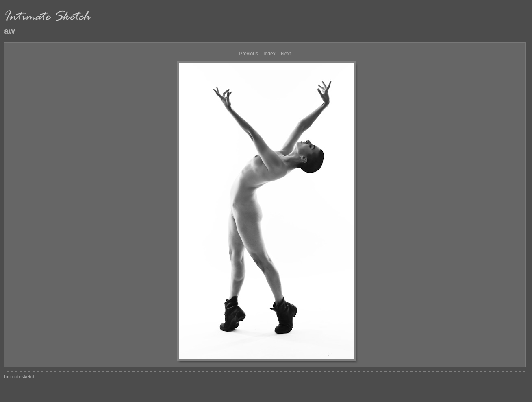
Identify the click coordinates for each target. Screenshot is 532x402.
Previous (249, 54)
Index (269, 54)
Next (286, 54)
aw (10, 31)
